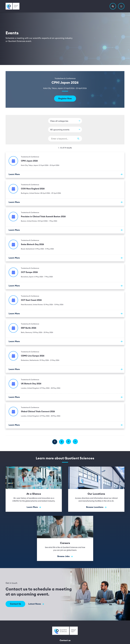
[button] (113, 6)
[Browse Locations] (96, 489)
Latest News (36, 604)
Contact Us (15, 604)
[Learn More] (65, 174)
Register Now (65, 99)
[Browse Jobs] (65, 538)
